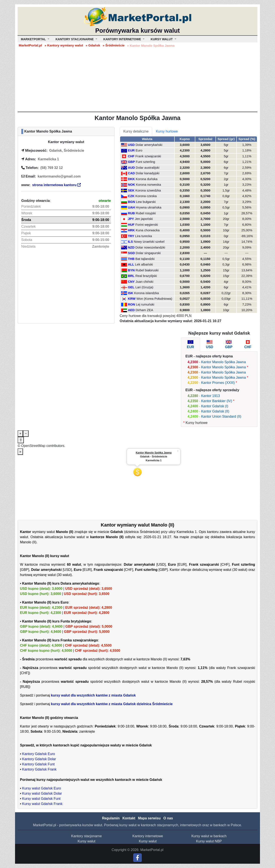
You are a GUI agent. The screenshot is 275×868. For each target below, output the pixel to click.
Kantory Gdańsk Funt (38, 764)
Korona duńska (147, 179)
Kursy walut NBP (209, 841)
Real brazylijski (146, 276)
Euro (139, 150)
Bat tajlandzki (145, 259)
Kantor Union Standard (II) (221, 416)
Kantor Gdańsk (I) (215, 406)
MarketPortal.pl (30, 45)
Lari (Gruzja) (144, 287)
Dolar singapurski (148, 253)
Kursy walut (86, 841)
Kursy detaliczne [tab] (136, 131)
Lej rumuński (145, 304)
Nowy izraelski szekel (149, 242)
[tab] (190, 344)
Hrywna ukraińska (149, 207)
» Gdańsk (93, 45)
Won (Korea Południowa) (154, 299)
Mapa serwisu (149, 818)
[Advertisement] (137, 79)
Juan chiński (144, 282)
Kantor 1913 (210, 396)
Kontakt (129, 818)
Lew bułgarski (146, 202)
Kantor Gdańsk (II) (215, 411)
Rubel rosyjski (146, 213)
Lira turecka (144, 236)
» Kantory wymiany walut (64, 45)
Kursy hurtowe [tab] (167, 131)
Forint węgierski (147, 225)
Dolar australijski (148, 168)
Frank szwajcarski (148, 156)
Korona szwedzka (148, 190)
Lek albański (144, 264)
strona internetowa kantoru (57, 185)
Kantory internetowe (148, 836)
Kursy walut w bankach (209, 836)
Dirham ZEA (144, 310)
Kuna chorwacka (148, 230)
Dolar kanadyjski (148, 173)
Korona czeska (146, 196)
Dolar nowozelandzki (150, 247)
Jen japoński (144, 219)
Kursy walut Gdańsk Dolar (42, 793)
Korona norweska (149, 185)
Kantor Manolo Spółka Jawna (223, 362)
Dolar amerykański (149, 145)
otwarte (105, 201)
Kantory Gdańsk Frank (39, 769)
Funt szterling (145, 162)
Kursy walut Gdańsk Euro (42, 788)
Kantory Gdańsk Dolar (39, 759)
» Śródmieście (114, 45)
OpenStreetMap (33, 446)
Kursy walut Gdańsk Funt (41, 799)
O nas (168, 818)
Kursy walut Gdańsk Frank (42, 804)
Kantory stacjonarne (86, 836)
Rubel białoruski (147, 270)
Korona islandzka (146, 293)
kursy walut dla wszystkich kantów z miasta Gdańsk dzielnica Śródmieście (112, 704)
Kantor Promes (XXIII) (218, 383)
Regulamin (111, 818)
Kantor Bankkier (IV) (217, 401)
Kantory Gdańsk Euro (39, 754)
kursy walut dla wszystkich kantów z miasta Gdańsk (93, 695)
